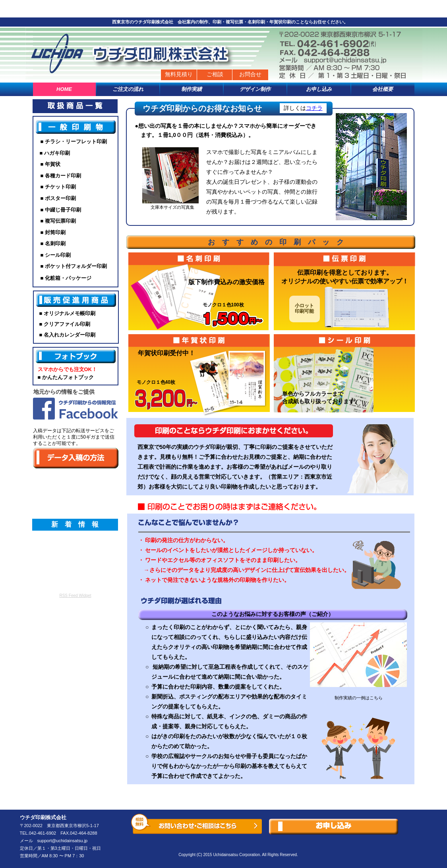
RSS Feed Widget (75, 596)
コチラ (314, 108)
